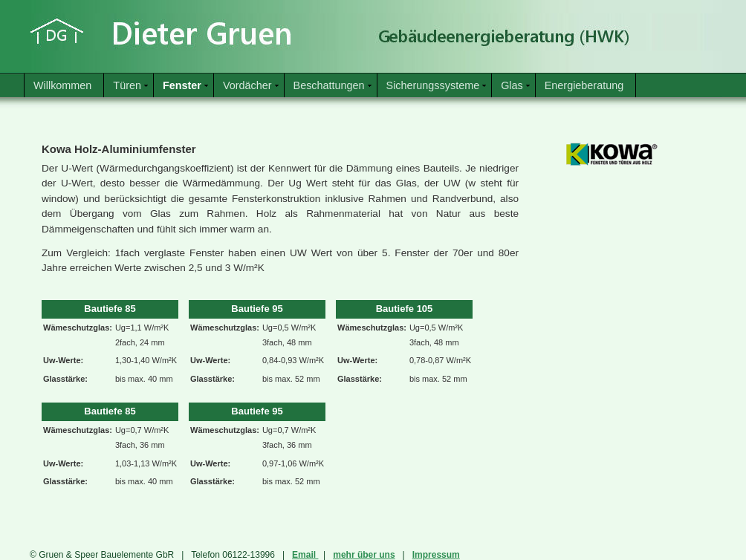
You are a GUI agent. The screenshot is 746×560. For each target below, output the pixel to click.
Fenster (182, 85)
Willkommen (62, 85)
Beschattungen (329, 85)
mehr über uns (364, 555)
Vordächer (247, 85)
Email (305, 555)
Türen (127, 85)
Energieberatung (584, 85)
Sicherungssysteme (433, 85)
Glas (512, 85)
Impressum (436, 555)
